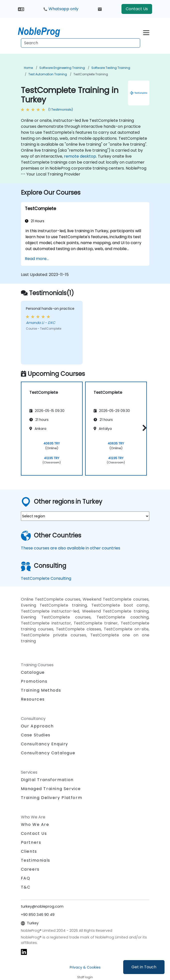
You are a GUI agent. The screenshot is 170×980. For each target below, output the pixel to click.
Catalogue (33, 672)
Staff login (85, 977)
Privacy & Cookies (85, 967)
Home (28, 68)
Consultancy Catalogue (48, 753)
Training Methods (41, 690)
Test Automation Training (48, 74)
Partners (31, 842)
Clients (29, 851)
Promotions (34, 681)
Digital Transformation (47, 780)
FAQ (26, 878)
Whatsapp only (61, 9)
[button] (143, 428)
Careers (30, 869)
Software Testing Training (111, 68)
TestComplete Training (91, 74)
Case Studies (36, 735)
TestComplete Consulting (46, 578)
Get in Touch (144, 967)
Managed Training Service (51, 789)
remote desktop (80, 156)
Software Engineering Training (62, 68)
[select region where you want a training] (85, 516)
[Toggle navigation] (146, 32)
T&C (26, 887)
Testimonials (36, 860)
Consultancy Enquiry (45, 744)
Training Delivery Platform (52, 798)
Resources (33, 699)
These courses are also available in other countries (71, 548)
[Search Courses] (81, 43)
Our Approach (37, 726)
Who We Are (35, 824)
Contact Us (137, 9)
